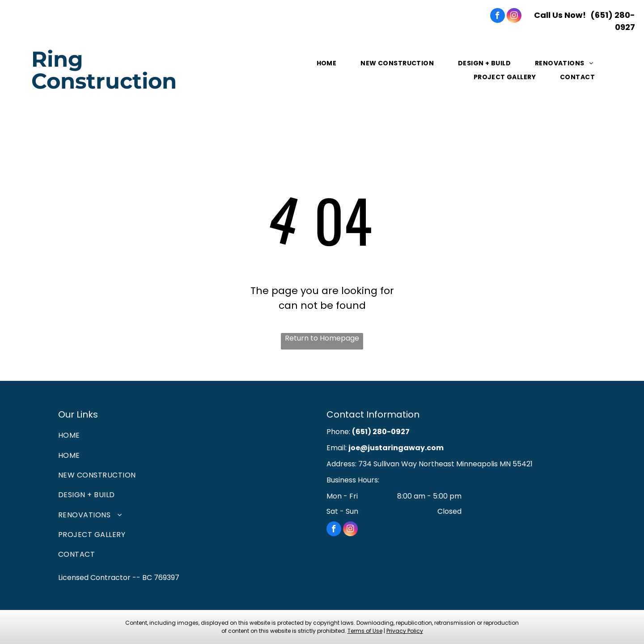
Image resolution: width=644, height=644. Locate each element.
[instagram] (514, 17)
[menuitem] (328, 63)
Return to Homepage (322, 338)
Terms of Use (365, 631)
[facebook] (498, 17)
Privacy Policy (405, 631)
